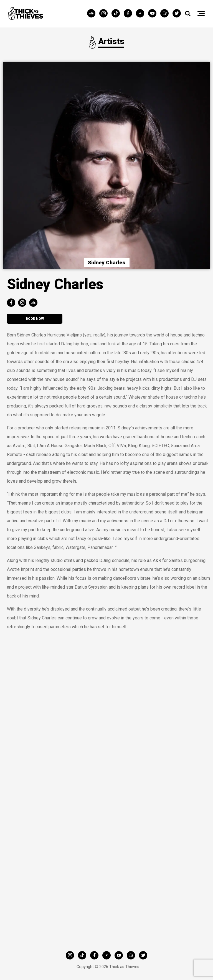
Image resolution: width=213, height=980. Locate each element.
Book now (35, 319)
